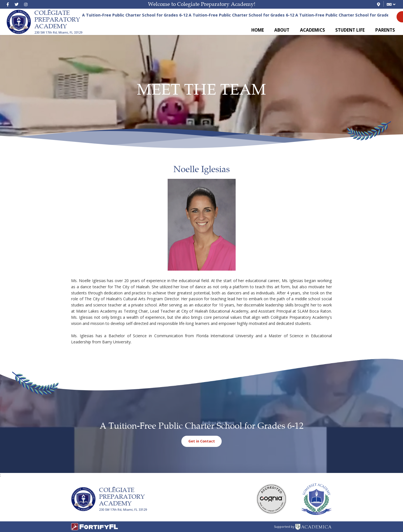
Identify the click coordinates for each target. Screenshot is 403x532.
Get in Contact (202, 441)
